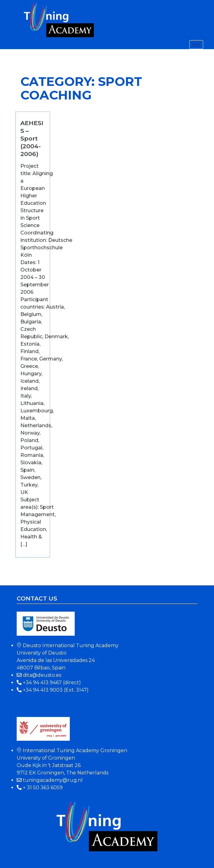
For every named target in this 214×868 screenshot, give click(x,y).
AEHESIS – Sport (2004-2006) (32, 138)
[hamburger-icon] (196, 45)
